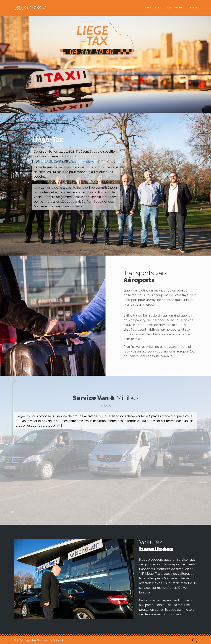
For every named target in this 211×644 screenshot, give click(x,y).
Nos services (153, 8)
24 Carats (58, 640)
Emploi (193, 8)
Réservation (175, 8)
